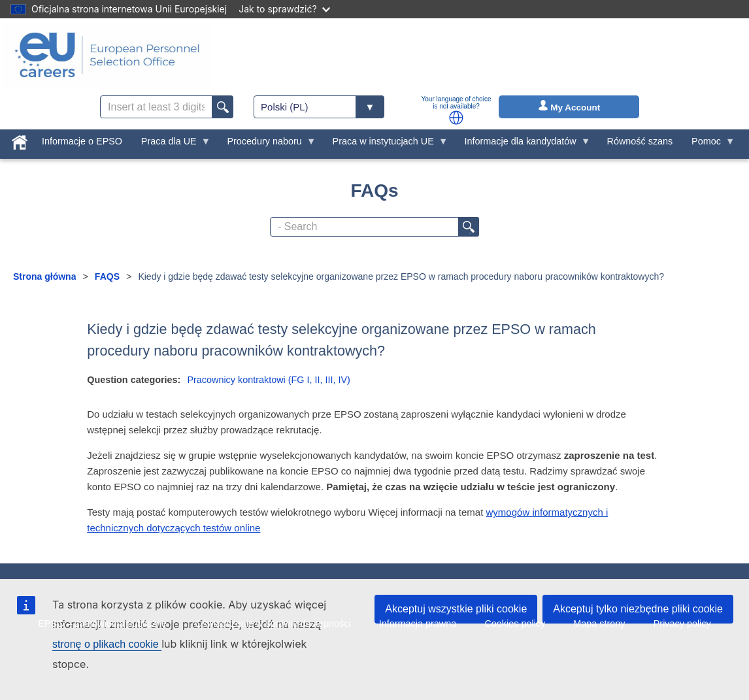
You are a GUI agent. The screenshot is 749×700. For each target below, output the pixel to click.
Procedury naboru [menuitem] (267, 144)
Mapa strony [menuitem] (599, 624)
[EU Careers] (107, 55)
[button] (456, 118)
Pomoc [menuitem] (709, 144)
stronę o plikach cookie (107, 644)
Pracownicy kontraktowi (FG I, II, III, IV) (269, 380)
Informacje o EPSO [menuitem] (82, 141)
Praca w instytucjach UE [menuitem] (385, 144)
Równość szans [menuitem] (640, 141)
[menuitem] (20, 140)
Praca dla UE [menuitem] (171, 144)
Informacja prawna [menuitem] (418, 624)
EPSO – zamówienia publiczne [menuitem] (102, 624)
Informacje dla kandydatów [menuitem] (523, 144)
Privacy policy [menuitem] (682, 624)
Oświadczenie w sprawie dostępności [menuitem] (273, 624)
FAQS (107, 276)
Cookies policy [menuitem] (515, 624)
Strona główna (44, 276)
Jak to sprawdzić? (284, 9)
